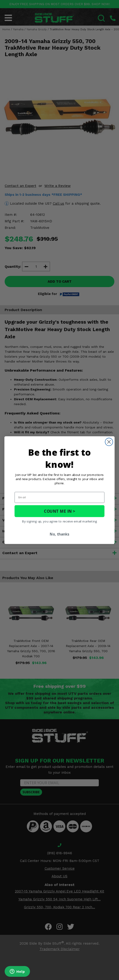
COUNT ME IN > (59, 511)
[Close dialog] (109, 442)
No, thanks (59, 534)
